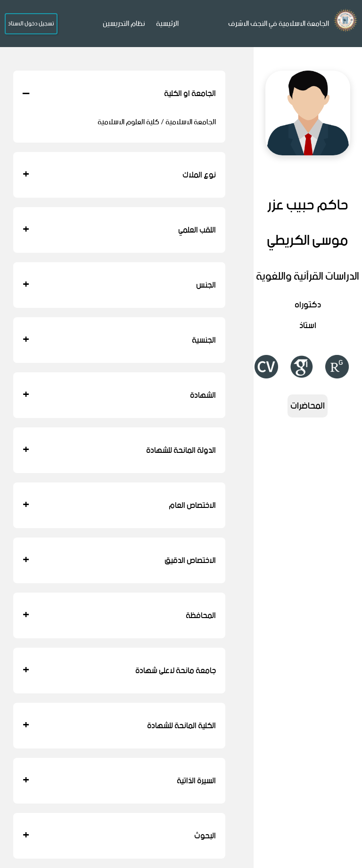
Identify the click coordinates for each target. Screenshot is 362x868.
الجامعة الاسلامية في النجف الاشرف (279, 24)
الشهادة (119, 395)
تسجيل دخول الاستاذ (31, 24)
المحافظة (119, 615)
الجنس (119, 285)
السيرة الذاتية (119, 781)
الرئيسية (167, 24)
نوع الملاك (119, 175)
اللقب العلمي (119, 230)
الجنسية (119, 340)
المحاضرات (308, 406)
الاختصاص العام (119, 505)
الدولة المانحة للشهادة (119, 450)
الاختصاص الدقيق (119, 560)
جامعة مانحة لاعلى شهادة (119, 671)
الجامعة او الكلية (119, 93)
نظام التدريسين (124, 24)
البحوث (119, 836)
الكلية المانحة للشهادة (119, 726)
